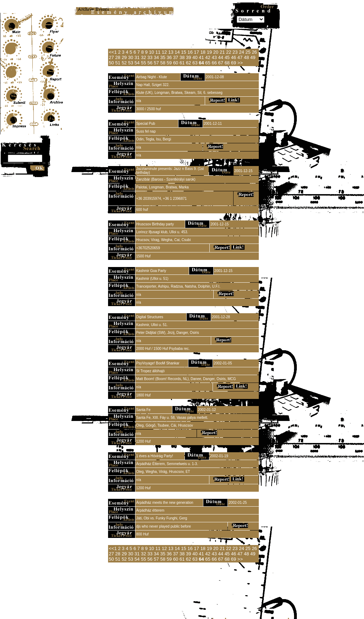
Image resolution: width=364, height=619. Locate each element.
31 (137, 57)
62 (188, 63)
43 (214, 57)
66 (214, 63)
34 (156, 57)
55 (143, 63)
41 (201, 57)
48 (246, 57)
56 (150, 63)
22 (229, 52)
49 (253, 57)
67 (221, 63)
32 (143, 57)
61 (182, 63)
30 (130, 57)
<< (111, 52)
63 (195, 63)
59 (169, 63)
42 (208, 57)
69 (234, 63)
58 (163, 63)
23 (235, 52)
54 (137, 63)
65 (208, 63)
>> (240, 63)
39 (188, 57)
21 (222, 52)
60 (176, 63)
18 (203, 52)
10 (151, 52)
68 (227, 63)
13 (171, 52)
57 (156, 63)
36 (169, 57)
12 (164, 52)
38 (182, 57)
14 (177, 52)
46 (234, 57)
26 (254, 52)
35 (163, 57)
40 (195, 57)
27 (111, 57)
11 (158, 52)
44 (221, 57)
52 (124, 63)
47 (240, 57)
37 (176, 57)
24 (241, 52)
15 (183, 52)
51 (118, 63)
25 (248, 52)
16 (190, 52)
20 (216, 52)
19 (209, 52)
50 (111, 63)
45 (227, 57)
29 (124, 57)
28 (118, 57)
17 (197, 52)
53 (130, 63)
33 (150, 57)
